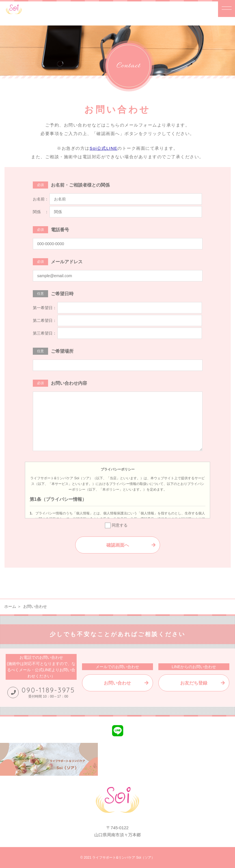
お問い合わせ (117, 683)
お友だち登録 (194, 683)
